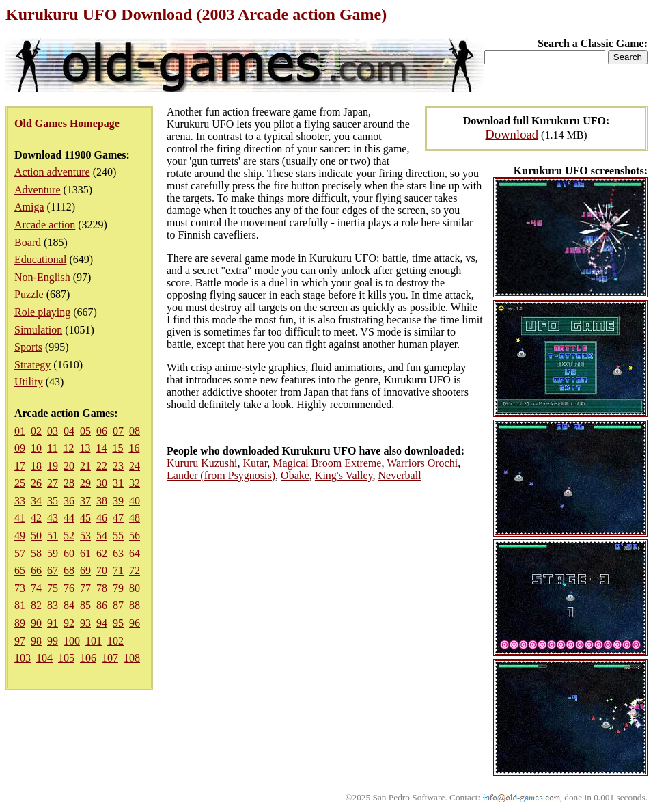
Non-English (42, 277)
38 (102, 501)
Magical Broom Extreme (327, 463)
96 (135, 623)
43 (53, 518)
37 (85, 501)
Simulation (38, 330)
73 (20, 588)
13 (85, 448)
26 (36, 483)
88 (135, 605)
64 (135, 553)
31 (118, 483)
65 (20, 570)
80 (135, 588)
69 (85, 570)
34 (36, 501)
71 (118, 570)
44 (69, 518)
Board (28, 242)
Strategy (32, 365)
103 (23, 658)
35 (53, 501)
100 (72, 641)
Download (512, 134)
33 (20, 501)
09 (20, 448)
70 (102, 570)
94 (102, 623)
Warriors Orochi (422, 463)
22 (102, 466)
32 (135, 483)
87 (118, 605)
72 (135, 570)
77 (85, 588)
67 (53, 570)
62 (102, 553)
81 (20, 605)
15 (117, 448)
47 (118, 518)
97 (20, 641)
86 (102, 605)
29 (85, 483)
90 (36, 623)
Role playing (42, 312)
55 (118, 536)
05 (85, 431)
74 (36, 588)
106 (88, 658)
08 (135, 431)
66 (36, 570)
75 (53, 588)
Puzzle (29, 294)
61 (85, 553)
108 (132, 658)
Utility (29, 382)
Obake (295, 475)
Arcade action (45, 225)
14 (101, 448)
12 (68, 448)
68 (69, 570)
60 (69, 553)
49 (20, 536)
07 (118, 431)
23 (118, 466)
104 (44, 658)
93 (85, 623)
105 (66, 658)
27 (53, 483)
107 (110, 658)
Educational (40, 259)
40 (135, 501)
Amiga (29, 207)
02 (36, 431)
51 (53, 536)
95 (118, 623)
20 (69, 466)
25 (20, 483)
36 (69, 501)
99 (53, 641)
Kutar (255, 463)
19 (53, 466)
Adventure (38, 190)
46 (102, 518)
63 (118, 553)
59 (53, 553)
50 (36, 536)
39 (118, 501)
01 (20, 431)
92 (69, 623)
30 (102, 483)
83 (53, 605)
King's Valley (344, 475)
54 (102, 536)
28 (69, 483)
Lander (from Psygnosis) (221, 475)
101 (94, 641)
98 (36, 641)
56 (135, 536)
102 (115, 641)
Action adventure (52, 172)
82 (36, 605)
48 (135, 518)
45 (85, 518)
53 (85, 536)
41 (20, 518)
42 (36, 518)
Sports (28, 347)
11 (52, 448)
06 (102, 431)
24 (135, 466)
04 (69, 431)
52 (69, 536)
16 (134, 448)
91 (53, 623)
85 (85, 605)
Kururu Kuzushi (202, 463)
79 (118, 588)
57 (20, 553)
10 (36, 448)
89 (20, 623)
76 (69, 588)
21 (85, 466)
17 (20, 466)
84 (69, 605)
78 (102, 588)
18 (36, 466)
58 (36, 553)
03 (53, 431)
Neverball (400, 475)
